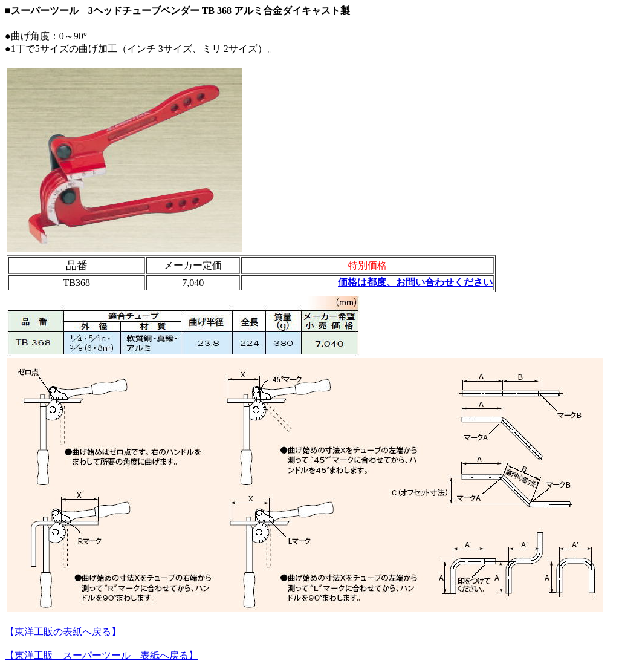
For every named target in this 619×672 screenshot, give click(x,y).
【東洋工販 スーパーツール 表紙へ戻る (97, 655)
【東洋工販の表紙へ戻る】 (63, 632)
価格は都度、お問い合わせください (415, 282)
